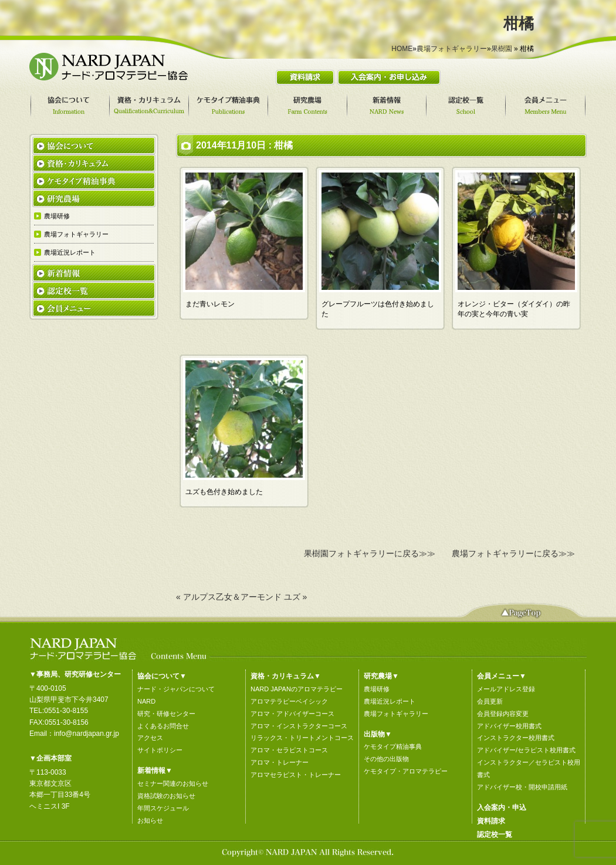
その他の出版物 (386, 759)
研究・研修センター (166, 714)
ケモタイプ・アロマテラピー (406, 771)
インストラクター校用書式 (516, 738)
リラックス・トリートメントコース (302, 738)
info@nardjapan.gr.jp (87, 734)
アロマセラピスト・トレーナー (296, 775)
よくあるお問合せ (163, 726)
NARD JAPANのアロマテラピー (297, 689)
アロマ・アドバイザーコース (292, 714)
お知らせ (150, 820)
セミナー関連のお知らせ (173, 783)
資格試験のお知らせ (166, 796)
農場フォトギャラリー (452, 49)
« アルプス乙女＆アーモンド (229, 597)
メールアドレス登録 (506, 689)
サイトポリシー (160, 750)
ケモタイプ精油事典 (393, 746)
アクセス (150, 738)
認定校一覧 (495, 834)
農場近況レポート (390, 701)
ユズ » (296, 597)
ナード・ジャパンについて (176, 689)
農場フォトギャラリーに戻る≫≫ (513, 553)
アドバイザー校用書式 (509, 726)
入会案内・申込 (502, 807)
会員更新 (490, 701)
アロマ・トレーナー (280, 762)
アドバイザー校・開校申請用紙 (522, 787)
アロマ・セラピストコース (289, 750)
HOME (402, 49)
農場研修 (377, 689)
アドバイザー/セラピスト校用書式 (526, 750)
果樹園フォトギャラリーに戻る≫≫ (370, 553)
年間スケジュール (163, 808)
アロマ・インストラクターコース (299, 726)
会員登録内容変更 (503, 714)
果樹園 (502, 49)
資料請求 (491, 821)
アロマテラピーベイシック (289, 701)
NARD (146, 701)
